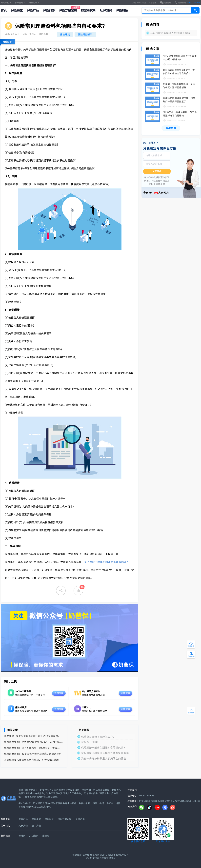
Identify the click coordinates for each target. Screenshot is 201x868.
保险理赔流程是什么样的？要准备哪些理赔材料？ (106, 753)
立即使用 (59, 693)
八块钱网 (34, 836)
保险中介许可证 (139, 3)
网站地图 (152, 3)
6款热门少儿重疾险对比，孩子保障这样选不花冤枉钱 (180, 114)
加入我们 (36, 826)
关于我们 (23, 826)
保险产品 (33, 10)
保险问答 (49, 10)
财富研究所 (88, 10)
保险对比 (80, 819)
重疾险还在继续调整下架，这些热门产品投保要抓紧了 (179, 100)
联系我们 (132, 790)
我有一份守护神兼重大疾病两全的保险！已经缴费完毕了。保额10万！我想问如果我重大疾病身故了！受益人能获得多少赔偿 (106, 758)
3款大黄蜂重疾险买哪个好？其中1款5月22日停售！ (180, 58)
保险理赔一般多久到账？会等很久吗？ (104, 748)
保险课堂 (17, 10)
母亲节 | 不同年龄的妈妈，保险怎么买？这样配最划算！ (179, 86)
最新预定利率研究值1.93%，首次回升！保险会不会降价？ (179, 72)
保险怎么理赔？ (90, 742)
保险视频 (122, 10)
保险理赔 (65, 34)
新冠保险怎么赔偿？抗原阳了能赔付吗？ (171, 33)
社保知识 (106, 10)
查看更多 (171, 128)
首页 (4, 10)
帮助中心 (5, 819)
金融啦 (46, 836)
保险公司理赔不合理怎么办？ (98, 737)
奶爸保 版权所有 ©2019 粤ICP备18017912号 (106, 855)
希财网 (22, 836)
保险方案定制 (68, 10)
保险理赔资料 (85, 34)
